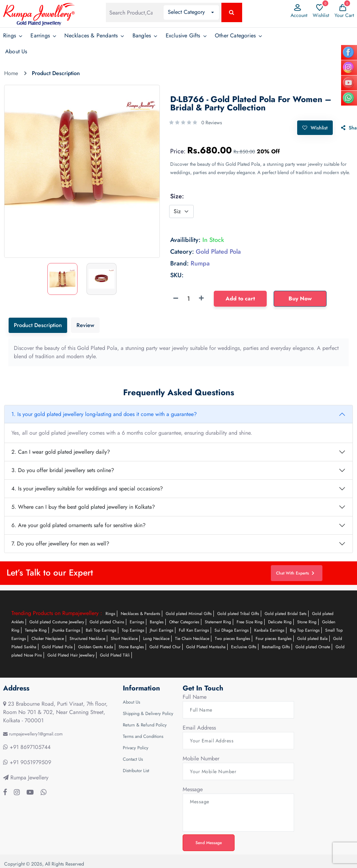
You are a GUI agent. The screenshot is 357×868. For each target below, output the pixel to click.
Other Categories (235, 35)
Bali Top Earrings (101, 630)
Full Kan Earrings (194, 630)
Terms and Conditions (143, 736)
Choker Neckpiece (48, 639)
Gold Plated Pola (57, 647)
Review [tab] (85, 325)
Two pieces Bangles (232, 639)
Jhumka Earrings (66, 630)
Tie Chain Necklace (192, 639)
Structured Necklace (87, 639)
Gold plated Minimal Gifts (189, 614)
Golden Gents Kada (96, 647)
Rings (10, 35)
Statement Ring (218, 622)
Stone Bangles (131, 647)
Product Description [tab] (38, 325)
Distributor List (136, 771)
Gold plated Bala (312, 639)
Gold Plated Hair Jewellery (71, 655)
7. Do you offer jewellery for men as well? (60, 544)
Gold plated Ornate (313, 647)
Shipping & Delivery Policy (148, 713)
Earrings (40, 35)
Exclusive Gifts (183, 35)
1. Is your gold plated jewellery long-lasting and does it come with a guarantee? (104, 414)
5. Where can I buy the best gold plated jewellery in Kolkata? (83, 507)
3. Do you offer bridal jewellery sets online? (63, 470)
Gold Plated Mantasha (206, 647)
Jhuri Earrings (162, 630)
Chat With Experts (296, 573)
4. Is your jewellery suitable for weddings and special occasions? (87, 489)
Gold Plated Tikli (115, 655)
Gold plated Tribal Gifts (238, 614)
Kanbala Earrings (269, 630)
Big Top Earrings (305, 630)
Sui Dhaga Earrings (232, 630)
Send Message (209, 842)
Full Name (195, 697)
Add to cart (240, 298)
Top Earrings (133, 630)
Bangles (142, 35)
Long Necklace (156, 639)
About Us (16, 51)
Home (11, 73)
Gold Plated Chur (165, 647)
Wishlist (314, 127)
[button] (191, 12)
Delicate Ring (280, 622)
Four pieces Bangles (274, 639)
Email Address (199, 728)
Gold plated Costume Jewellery (57, 622)
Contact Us (133, 759)
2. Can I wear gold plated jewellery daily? (61, 452)
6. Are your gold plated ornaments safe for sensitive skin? (79, 525)
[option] (82, 154)
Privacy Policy (136, 748)
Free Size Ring (250, 622)
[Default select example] (181, 211)
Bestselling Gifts (276, 647)
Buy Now (300, 298)
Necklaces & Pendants (91, 35)
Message (193, 789)
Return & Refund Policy (145, 725)
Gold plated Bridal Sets (286, 614)
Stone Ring (307, 622)
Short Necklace (124, 639)
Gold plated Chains (107, 622)
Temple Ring (36, 630)
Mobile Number (201, 758)
